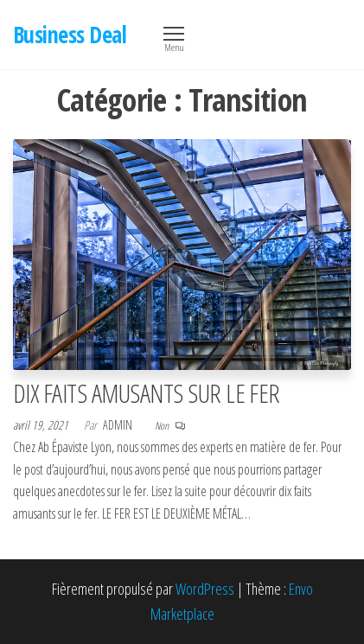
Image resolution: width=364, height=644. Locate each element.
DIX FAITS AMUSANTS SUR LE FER (147, 393)
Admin (119, 425)
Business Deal (70, 35)
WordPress (205, 589)
